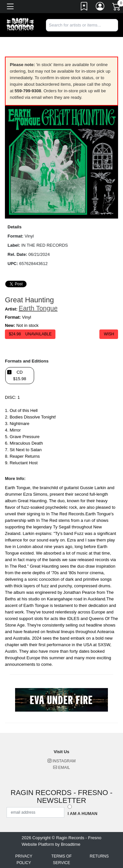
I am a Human (82, 814)
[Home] (20, 25)
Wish (109, 334)
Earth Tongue (38, 308)
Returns (99, 856)
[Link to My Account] (100, 8)
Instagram (62, 761)
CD (20, 376)
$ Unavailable (30, 334)
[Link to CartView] (117, 6)
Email (61, 768)
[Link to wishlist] (84, 8)
